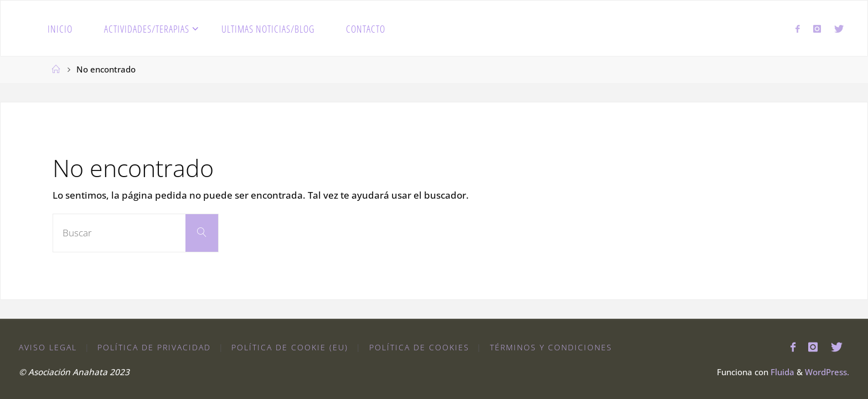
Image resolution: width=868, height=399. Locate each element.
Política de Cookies (419, 347)
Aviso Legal (48, 347)
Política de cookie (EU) (290, 347)
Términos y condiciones (551, 347)
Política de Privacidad (154, 347)
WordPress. (827, 372)
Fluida (781, 372)
